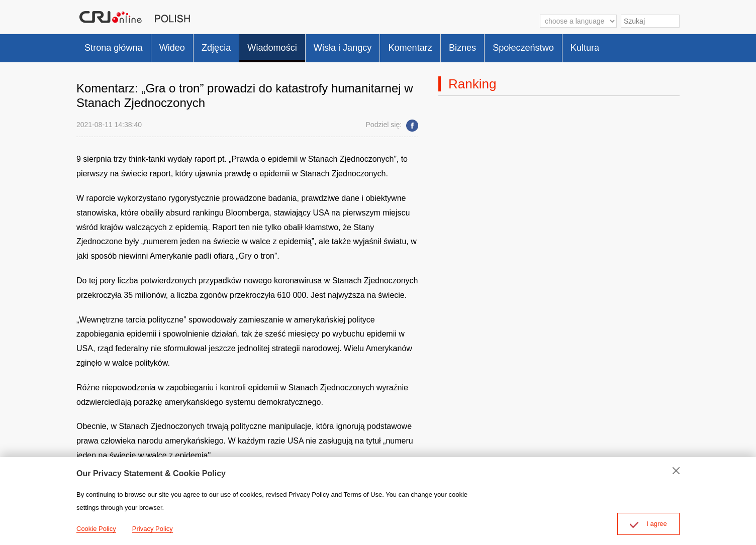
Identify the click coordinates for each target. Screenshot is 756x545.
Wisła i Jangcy (372, 45)
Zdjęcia (232, 45)
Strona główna (118, 45)
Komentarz (447, 45)
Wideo (183, 45)
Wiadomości (294, 45)
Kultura (641, 45)
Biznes (505, 45)
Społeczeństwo (573, 45)
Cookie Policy (96, 529)
